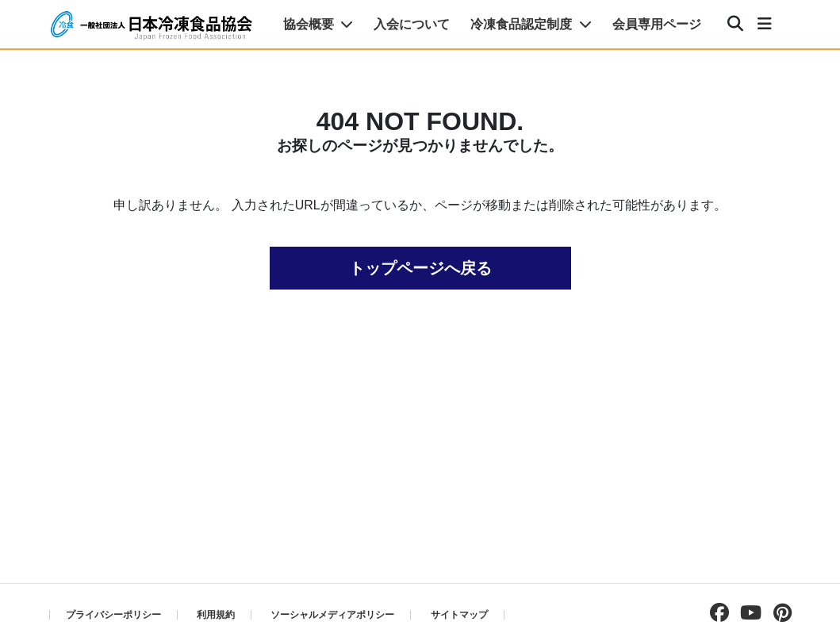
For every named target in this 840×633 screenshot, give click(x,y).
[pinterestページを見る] (779, 613)
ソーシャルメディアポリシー (332, 615)
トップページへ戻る (420, 268)
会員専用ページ (657, 24)
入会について (412, 24)
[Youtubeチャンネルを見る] (747, 613)
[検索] (735, 25)
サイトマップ (459, 615)
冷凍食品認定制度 (531, 24)
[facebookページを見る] (715, 613)
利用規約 (216, 615)
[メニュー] (765, 25)
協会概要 (318, 24)
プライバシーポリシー (113, 615)
